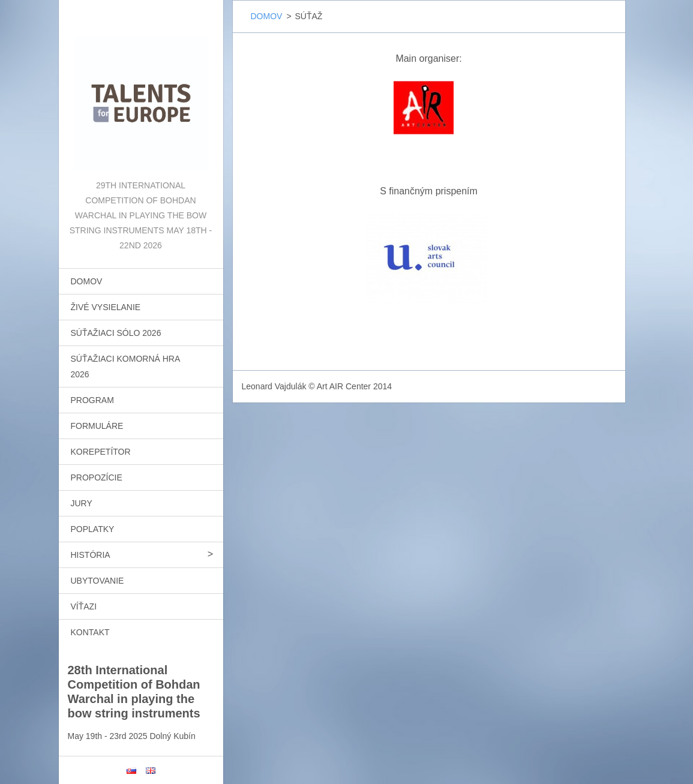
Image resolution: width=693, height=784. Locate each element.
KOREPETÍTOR (101, 452)
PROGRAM (92, 400)
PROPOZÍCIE (97, 477)
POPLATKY (93, 529)
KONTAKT (90, 632)
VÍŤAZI (84, 606)
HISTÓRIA (91, 555)
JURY (82, 503)
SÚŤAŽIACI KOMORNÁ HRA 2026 (126, 367)
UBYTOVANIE (97, 581)
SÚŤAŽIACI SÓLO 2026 (116, 333)
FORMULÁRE (97, 426)
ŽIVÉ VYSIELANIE (106, 307)
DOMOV (87, 281)
